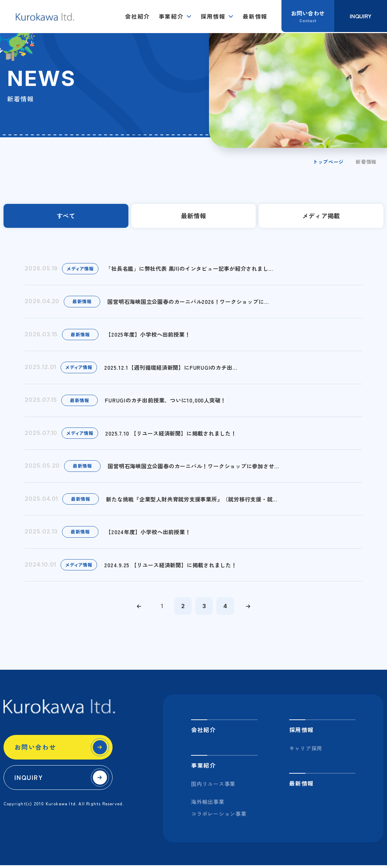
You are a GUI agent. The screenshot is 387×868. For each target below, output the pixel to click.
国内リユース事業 (213, 787)
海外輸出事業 (208, 805)
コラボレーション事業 (219, 817)
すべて (66, 216)
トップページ (328, 162)
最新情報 (255, 16)
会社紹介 (137, 16)
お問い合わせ (35, 750)
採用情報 (213, 16)
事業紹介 (171, 16)
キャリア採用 (306, 751)
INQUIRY (29, 780)
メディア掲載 (321, 216)
